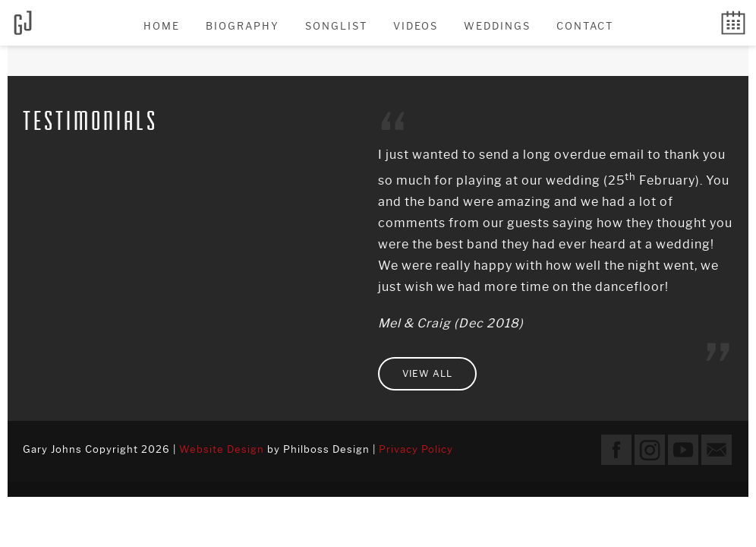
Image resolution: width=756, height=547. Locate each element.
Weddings (497, 26)
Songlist (336, 26)
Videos (416, 26)
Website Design (222, 449)
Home (162, 26)
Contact (585, 26)
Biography (243, 26)
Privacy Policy (416, 449)
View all (427, 373)
